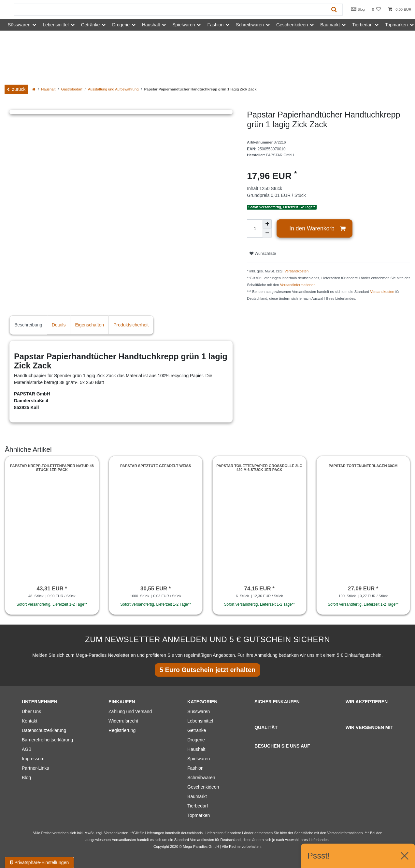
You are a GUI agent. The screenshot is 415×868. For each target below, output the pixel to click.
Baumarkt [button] (330, 25)
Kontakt (29, 721)
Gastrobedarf (72, 89)
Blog (358, 9)
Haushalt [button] (151, 25)
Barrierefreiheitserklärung (47, 740)
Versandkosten (296, 271)
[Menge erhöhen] (267, 224)
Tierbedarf (198, 806)
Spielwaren (199, 759)
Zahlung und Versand (130, 711)
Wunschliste (263, 254)
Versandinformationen (298, 285)
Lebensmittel (200, 721)
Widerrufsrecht (123, 721)
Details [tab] (59, 325)
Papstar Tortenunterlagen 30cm (363, 466)
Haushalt (48, 89)
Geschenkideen (203, 787)
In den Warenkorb (317, 229)
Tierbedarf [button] (362, 25)
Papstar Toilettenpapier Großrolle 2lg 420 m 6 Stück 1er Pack (259, 468)
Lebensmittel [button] (56, 25)
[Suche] (334, 10)
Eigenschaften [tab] (89, 325)
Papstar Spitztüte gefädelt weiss (156, 466)
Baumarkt (197, 796)
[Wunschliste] (376, 10)
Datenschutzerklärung (44, 730)
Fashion (195, 768)
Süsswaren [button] (19, 25)
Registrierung (122, 730)
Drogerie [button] (121, 25)
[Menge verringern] (267, 233)
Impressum (33, 759)
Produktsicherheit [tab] (131, 325)
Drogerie (196, 740)
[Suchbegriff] (170, 10)
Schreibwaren (201, 778)
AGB (27, 749)
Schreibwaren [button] (250, 25)
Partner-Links (35, 768)
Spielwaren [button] (184, 25)
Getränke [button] (91, 25)
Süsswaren (199, 711)
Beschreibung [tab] (28, 325)
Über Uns (31, 711)
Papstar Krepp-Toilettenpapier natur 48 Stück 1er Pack (52, 468)
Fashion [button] (215, 25)
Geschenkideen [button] (292, 25)
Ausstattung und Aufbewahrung (113, 89)
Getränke (197, 730)
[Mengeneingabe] (255, 228)
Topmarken (199, 815)
